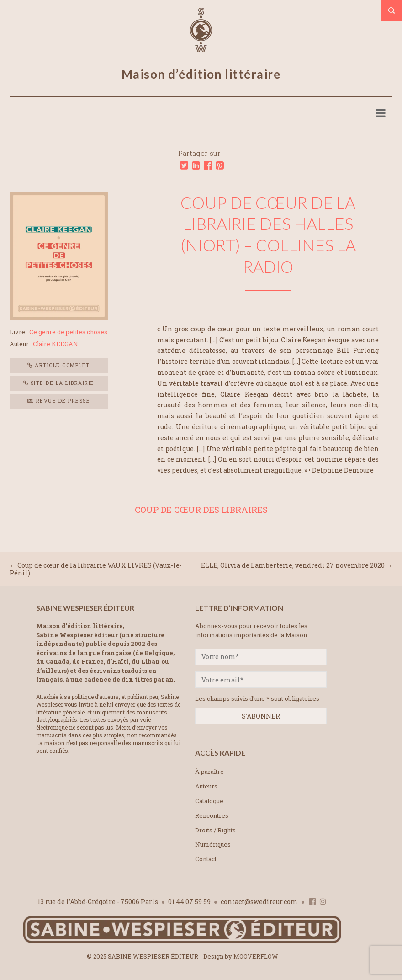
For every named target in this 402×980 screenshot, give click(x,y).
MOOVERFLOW (256, 956)
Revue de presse (59, 401)
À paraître (209, 772)
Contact (206, 859)
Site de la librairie (59, 383)
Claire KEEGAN (56, 344)
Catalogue (209, 801)
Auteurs (206, 786)
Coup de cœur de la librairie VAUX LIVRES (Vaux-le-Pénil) (96, 569)
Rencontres (212, 815)
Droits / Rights (215, 830)
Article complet (59, 365)
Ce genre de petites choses (68, 332)
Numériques (213, 844)
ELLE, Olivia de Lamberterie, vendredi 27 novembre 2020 (293, 565)
